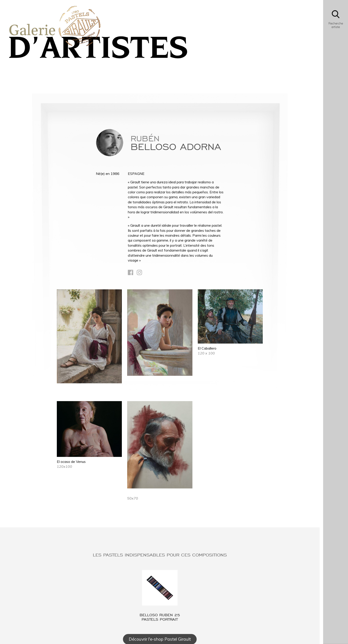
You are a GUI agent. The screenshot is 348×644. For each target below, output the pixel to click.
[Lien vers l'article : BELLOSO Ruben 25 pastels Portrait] (160, 596)
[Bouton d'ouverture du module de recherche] (336, 21)
